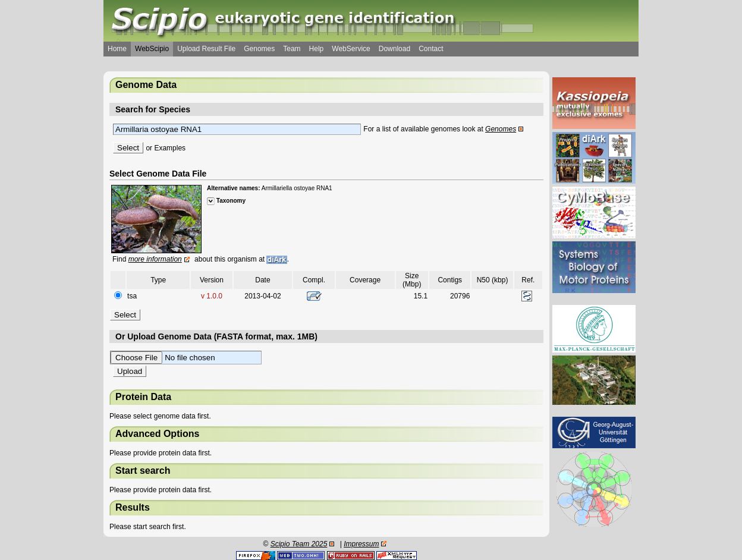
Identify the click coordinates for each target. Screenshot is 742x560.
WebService (351, 49)
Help (317, 49)
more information (155, 259)
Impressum (361, 544)
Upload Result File (206, 49)
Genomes (259, 49)
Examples (170, 148)
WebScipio (152, 49)
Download (394, 49)
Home (117, 49)
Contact (431, 49)
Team (292, 49)
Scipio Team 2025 (299, 544)
